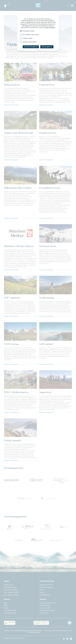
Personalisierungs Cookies (31, 35)
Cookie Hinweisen (50, 27)
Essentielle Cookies (29, 31)
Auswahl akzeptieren (31, 47)
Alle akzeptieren (47, 47)
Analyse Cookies (28, 38)
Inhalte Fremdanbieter (30, 42)
